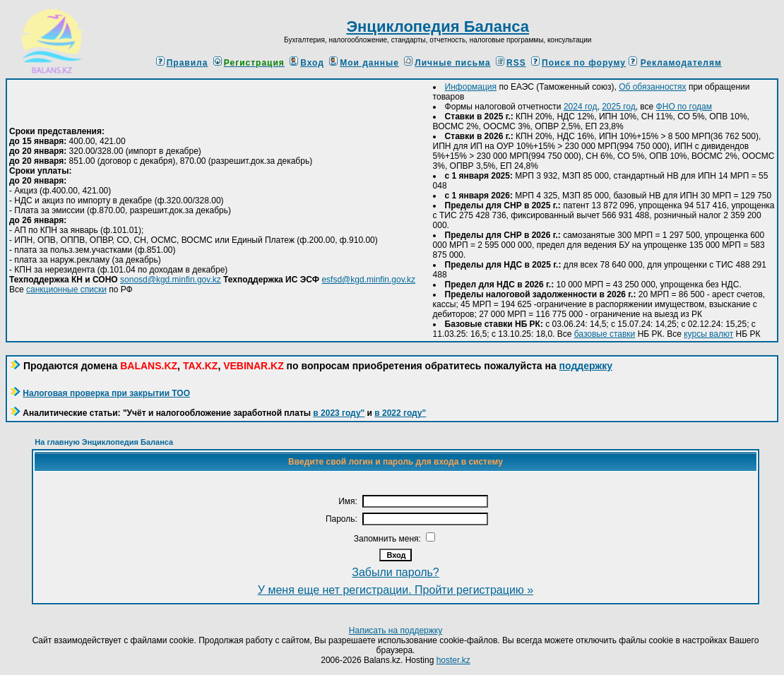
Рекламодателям (681, 63)
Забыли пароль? (396, 572)
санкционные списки (66, 289)
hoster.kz (453, 660)
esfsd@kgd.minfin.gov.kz (368, 280)
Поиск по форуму (578, 63)
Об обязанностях (652, 87)
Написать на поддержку (396, 631)
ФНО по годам (684, 107)
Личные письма (447, 63)
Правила (182, 63)
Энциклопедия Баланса (438, 26)
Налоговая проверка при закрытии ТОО (106, 393)
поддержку (586, 366)
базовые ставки (605, 334)
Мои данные (364, 63)
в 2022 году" (400, 413)
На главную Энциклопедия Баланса (104, 442)
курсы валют (708, 334)
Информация (471, 87)
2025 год (619, 107)
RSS (511, 63)
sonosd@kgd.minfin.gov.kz (171, 280)
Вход (307, 63)
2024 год (581, 107)
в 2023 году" (339, 413)
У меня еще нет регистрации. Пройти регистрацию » (396, 590)
